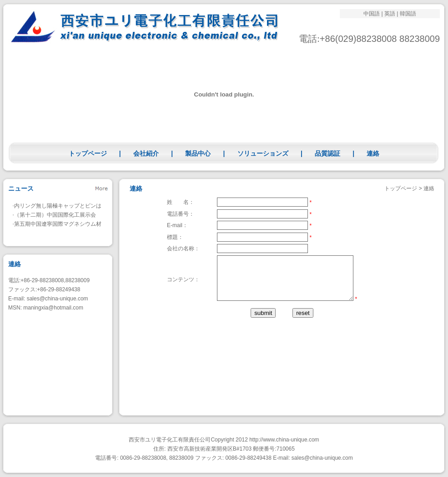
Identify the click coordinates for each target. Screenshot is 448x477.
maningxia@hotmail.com (53, 308)
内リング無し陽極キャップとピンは (58, 206)
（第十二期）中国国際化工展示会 (55, 215)
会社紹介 (146, 153)
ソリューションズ (263, 153)
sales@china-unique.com (58, 299)
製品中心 (198, 153)
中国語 (372, 14)
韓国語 (408, 14)
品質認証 (327, 153)
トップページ (88, 153)
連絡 (373, 153)
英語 (390, 14)
